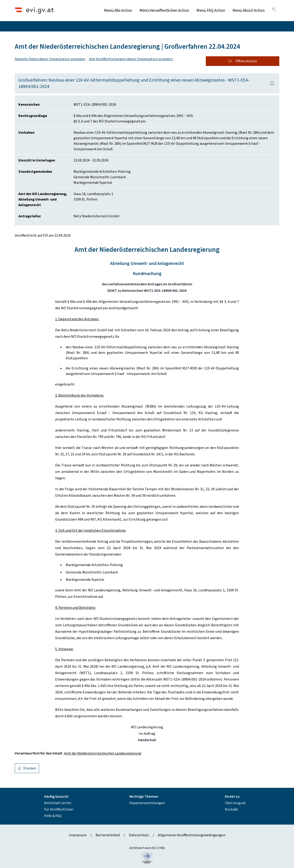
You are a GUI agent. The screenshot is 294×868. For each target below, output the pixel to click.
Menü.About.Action (249, 10)
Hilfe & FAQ (53, 816)
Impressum (78, 835)
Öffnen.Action (243, 61)
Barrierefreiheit (108, 835)
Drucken (27, 768)
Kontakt (232, 809)
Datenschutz (139, 835)
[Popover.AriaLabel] (272, 83)
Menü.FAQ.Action (211, 10)
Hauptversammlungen (147, 803)
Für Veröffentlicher (59, 809)
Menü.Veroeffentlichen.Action (164, 10)
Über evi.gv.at (235, 803)
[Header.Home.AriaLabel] (34, 10)
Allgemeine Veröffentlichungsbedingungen (192, 835)
